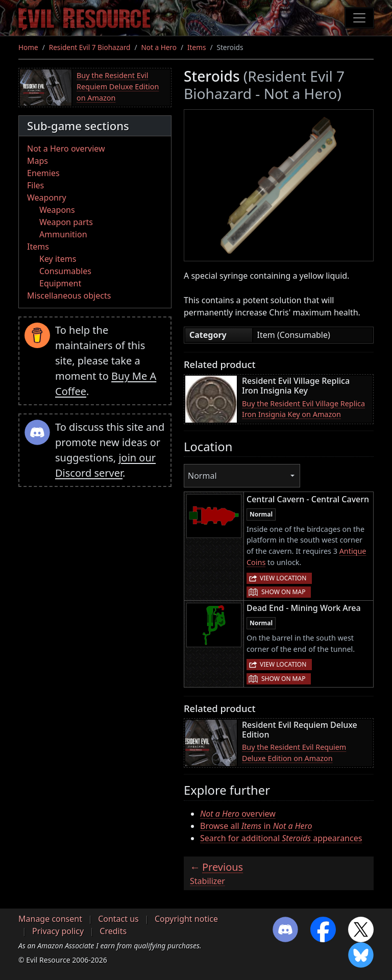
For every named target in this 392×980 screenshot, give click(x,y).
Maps (38, 161)
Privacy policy (58, 931)
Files (35, 185)
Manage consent (50, 919)
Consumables (65, 271)
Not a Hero (158, 47)
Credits (113, 931)
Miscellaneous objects (69, 296)
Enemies (43, 173)
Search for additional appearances (281, 838)
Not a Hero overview (66, 149)
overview (238, 814)
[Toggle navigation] (359, 18)
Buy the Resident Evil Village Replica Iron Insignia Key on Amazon (303, 409)
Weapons (57, 210)
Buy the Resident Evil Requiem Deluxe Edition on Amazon (118, 86)
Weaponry (47, 198)
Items (197, 47)
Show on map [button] (283, 592)
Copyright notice (186, 919)
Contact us (118, 919)
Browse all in (256, 826)
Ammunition (63, 234)
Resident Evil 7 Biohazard (90, 47)
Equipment (60, 283)
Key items (58, 259)
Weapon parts (66, 222)
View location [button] (283, 578)
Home (28, 47)
